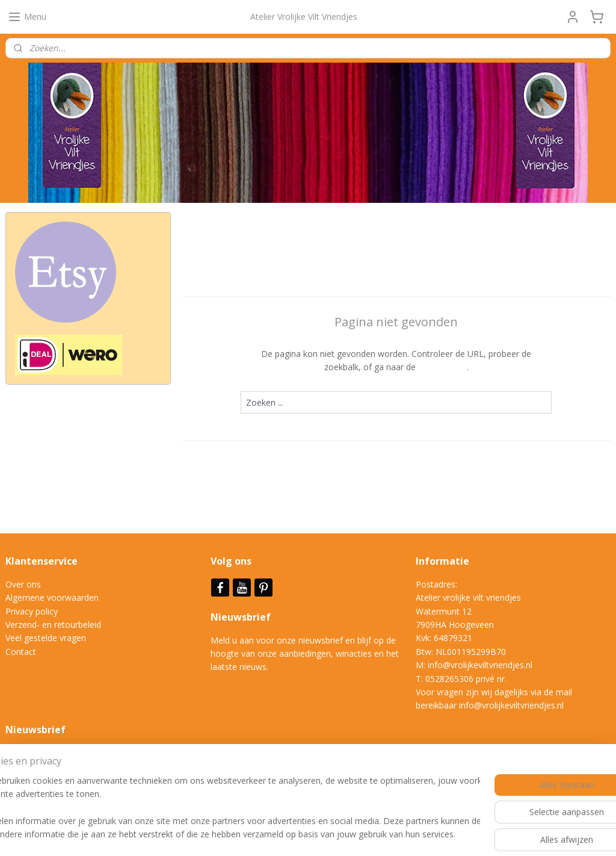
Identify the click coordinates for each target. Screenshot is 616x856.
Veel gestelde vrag (41, 638)
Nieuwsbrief (242, 617)
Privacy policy (32, 611)
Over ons (23, 584)
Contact (21, 652)
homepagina (442, 367)
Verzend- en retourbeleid (53, 625)
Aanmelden (37, 781)
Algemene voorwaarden (52, 597)
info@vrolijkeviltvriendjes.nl (480, 665)
